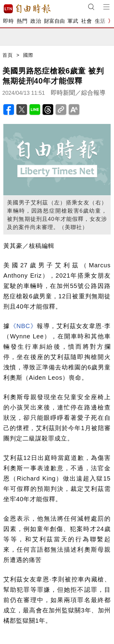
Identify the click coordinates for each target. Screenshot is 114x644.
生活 (100, 21)
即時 (8, 21)
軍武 (73, 21)
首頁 (8, 55)
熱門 (22, 21)
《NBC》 (24, 326)
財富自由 (54, 21)
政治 (36, 21)
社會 (86, 21)
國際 (28, 55)
